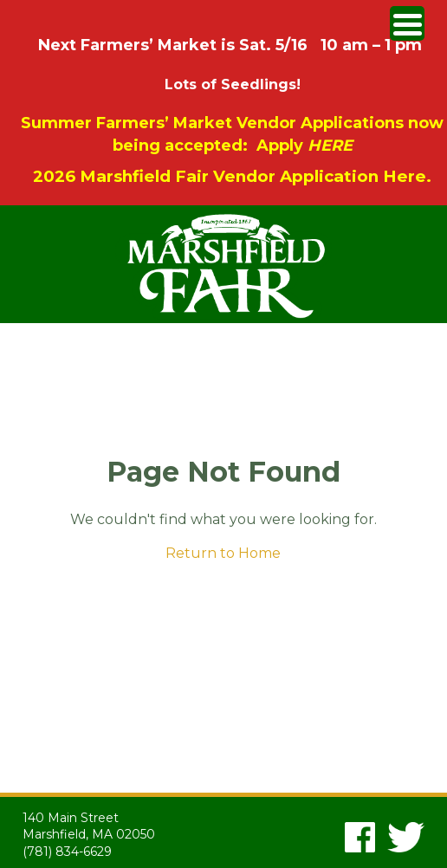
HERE (330, 146)
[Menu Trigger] (407, 23)
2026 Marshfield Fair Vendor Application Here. (232, 176)
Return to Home (223, 553)
